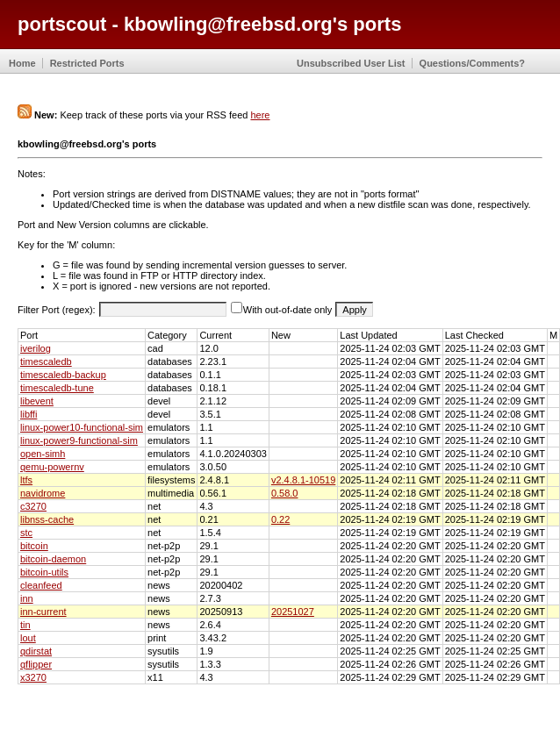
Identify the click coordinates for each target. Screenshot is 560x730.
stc (26, 533)
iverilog (36, 348)
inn (27, 598)
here (260, 115)
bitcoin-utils (44, 572)
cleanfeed (41, 585)
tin (25, 625)
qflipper (36, 664)
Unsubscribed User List (351, 63)
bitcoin (34, 546)
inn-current (43, 612)
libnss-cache (47, 519)
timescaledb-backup (63, 375)
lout (28, 638)
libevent (37, 401)
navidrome (43, 493)
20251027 (293, 612)
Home (22, 63)
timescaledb (46, 361)
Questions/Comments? (472, 63)
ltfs (26, 480)
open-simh (43, 454)
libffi (29, 414)
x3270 (33, 677)
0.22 (280, 519)
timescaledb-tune (57, 388)
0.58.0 (285, 493)
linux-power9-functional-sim (79, 440)
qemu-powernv (52, 467)
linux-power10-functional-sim (82, 427)
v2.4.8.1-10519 (303, 480)
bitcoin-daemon (53, 559)
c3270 (33, 506)
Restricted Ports (87, 63)
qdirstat (36, 651)
